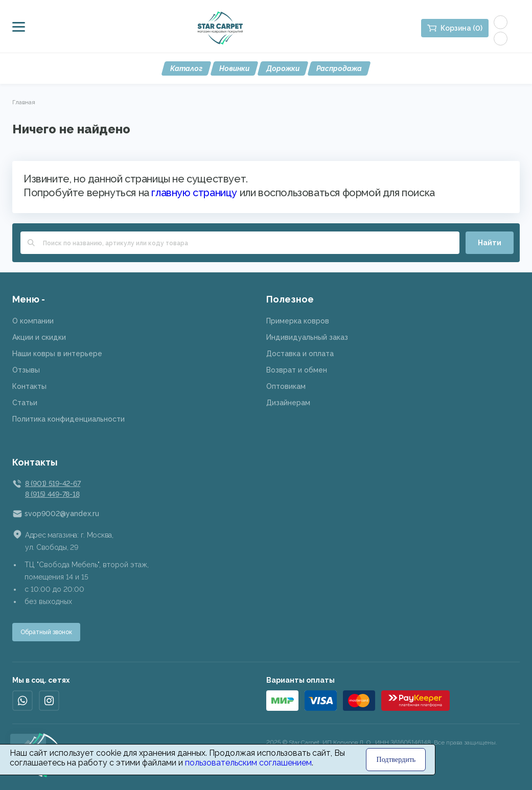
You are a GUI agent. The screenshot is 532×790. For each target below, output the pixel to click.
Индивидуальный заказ (307, 337)
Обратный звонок (46, 632)
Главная (24, 102)
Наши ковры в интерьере (57, 354)
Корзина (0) (461, 28)
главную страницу (194, 193)
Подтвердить (396, 760)
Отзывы (26, 370)
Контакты (29, 386)
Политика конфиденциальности (68, 419)
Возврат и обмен (297, 370)
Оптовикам (286, 386)
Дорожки (283, 68)
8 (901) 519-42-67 (53, 483)
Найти (490, 243)
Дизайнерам (288, 403)
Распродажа (339, 68)
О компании (33, 321)
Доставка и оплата (300, 354)
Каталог (186, 68)
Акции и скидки (39, 337)
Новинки (234, 68)
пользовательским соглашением (248, 763)
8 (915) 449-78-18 (52, 494)
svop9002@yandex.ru (62, 514)
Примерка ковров (298, 321)
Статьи (25, 403)
